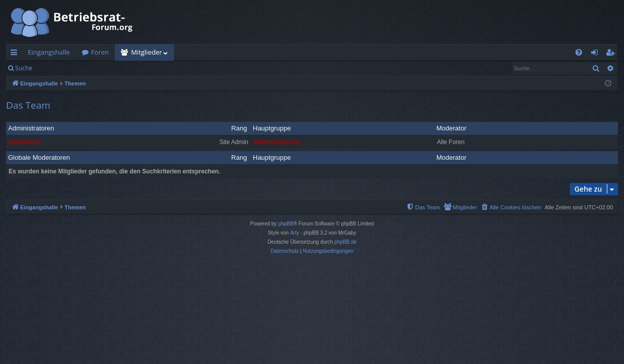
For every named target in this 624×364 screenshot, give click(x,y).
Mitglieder (146, 52)
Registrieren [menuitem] (612, 54)
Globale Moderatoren (39, 157)
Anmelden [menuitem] (597, 54)
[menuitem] (579, 52)
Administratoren (31, 128)
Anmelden (61, 68)
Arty (295, 233)
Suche (24, 68)
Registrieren (107, 68)
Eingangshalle (49, 52)
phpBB (286, 224)
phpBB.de (345, 242)
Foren (100, 52)
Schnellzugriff (16, 54)
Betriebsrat (25, 142)
